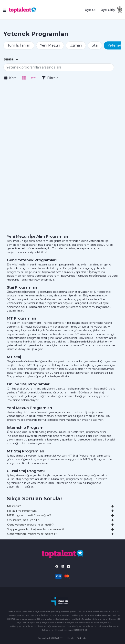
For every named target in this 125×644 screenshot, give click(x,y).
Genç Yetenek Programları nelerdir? (61, 534)
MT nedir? (61, 506)
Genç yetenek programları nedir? (61, 524)
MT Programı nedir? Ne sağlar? (61, 515)
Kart (10, 78)
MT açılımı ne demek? (61, 510)
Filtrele (50, 78)
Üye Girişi (108, 10)
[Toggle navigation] (5, 10)
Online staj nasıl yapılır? (61, 520)
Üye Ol (90, 10)
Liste (29, 78)
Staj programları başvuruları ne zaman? (61, 529)
